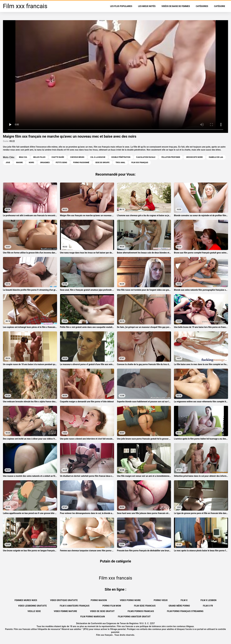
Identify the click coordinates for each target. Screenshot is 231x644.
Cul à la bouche (98, 157)
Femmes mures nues (26, 600)
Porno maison (99, 600)
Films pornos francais (141, 611)
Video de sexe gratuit (102, 611)
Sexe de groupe (102, 163)
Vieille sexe (34, 611)
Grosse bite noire (194, 157)
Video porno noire (130, 600)
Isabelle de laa (216, 157)
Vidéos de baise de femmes (176, 6)
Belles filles (39, 157)
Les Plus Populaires (121, 6)
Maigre (19, 163)
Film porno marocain (93, 617)
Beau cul (23, 157)
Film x (184, 600)
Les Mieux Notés (147, 6)
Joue (8, 163)
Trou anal (120, 163)
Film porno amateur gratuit (134, 617)
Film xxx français (105, 635)
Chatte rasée (58, 157)
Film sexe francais (145, 606)
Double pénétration (121, 157)
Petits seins (61, 163)
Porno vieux (161, 600)
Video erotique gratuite (64, 600)
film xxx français (140, 163)
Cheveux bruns (77, 157)
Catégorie (220, 6)
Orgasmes (45, 163)
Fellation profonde (171, 157)
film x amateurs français (75, 606)
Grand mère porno (179, 606)
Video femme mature (65, 611)
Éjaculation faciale (146, 157)
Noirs (31, 163)
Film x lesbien (208, 600)
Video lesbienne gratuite (32, 606)
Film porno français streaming (185, 611)
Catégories (202, 6)
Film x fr (208, 606)
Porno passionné (81, 163)
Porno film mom (112, 606)
